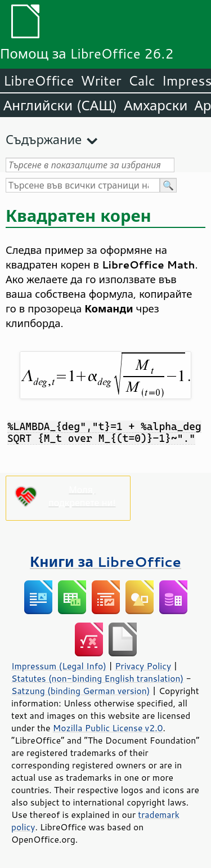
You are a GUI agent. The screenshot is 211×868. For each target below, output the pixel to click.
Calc (142, 80)
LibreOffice (39, 80)
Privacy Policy (143, 666)
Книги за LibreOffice (105, 561)
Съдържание (44, 139)
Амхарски (156, 105)
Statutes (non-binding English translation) (97, 678)
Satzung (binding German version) (81, 691)
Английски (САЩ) (60, 105)
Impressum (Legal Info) (59, 666)
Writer (101, 80)
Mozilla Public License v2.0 (108, 728)
